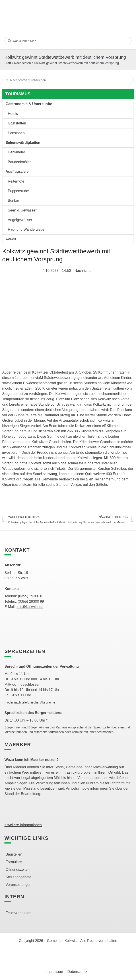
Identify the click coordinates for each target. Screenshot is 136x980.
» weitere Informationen (23, 825)
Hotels (13, 114)
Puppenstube (18, 191)
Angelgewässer (20, 220)
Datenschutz (77, 972)
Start (8, 63)
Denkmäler (16, 152)
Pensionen (16, 133)
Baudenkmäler (19, 162)
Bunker (13, 200)
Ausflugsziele (17, 172)
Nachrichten (22, 63)
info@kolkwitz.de (30, 607)
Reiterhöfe (16, 181)
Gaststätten (17, 123)
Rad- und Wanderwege (26, 229)
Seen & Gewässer (22, 210)
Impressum (55, 972)
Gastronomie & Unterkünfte (29, 104)
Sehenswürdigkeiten (23, 143)
